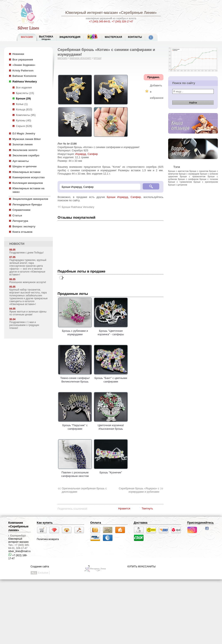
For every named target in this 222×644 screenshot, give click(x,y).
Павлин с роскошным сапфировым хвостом (75, 473)
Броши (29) (23, 98)
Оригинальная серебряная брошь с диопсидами (84, 490)
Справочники (21, 210)
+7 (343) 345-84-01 (100, 22)
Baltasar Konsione (24, 76)
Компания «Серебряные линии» (18, 526)
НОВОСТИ (17, 244)
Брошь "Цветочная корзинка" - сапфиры (111, 331)
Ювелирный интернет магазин (18, 540)
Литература (20, 221)
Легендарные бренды (27, 204)
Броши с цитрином (178, 185)
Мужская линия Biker (27, 139)
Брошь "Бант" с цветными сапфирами (111, 378)
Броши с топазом (209, 179)
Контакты (135, 37)
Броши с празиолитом (193, 176)
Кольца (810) (24, 109)
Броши (97, 58)
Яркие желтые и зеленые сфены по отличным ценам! (28, 313)
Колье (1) (22, 104)
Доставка (141, 523)
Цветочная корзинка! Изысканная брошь (111, 425)
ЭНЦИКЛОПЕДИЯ (70, 37)
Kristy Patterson (23, 71)
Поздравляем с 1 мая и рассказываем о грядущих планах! (24, 325)
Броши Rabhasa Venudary (78, 207)
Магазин (62, 58)
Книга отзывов (22, 232)
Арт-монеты (21, 161)
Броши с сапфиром (188, 179)
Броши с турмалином (180, 182)
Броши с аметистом (178, 171)
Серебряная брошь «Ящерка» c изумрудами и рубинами (139, 490)
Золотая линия (22, 144)
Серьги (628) (24, 126)
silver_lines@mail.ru (19, 551)
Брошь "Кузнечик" (111, 471)
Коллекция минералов (28, 183)
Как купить (45, 523)
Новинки (18, 54)
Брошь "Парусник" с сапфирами (75, 425)
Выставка (46, 38)
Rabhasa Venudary (25, 81)
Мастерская (113, 37)
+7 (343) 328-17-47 (122, 22)
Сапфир (93, 154)
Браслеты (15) (25, 93)
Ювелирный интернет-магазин (92, 13)
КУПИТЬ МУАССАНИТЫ (142, 567)
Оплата (96, 523)
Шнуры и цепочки (25, 166)
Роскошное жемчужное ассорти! (28, 282)
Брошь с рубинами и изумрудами (75, 331)
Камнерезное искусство (29, 177)
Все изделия (24, 87)
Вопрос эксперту (24, 226)
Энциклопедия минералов (30, 199)
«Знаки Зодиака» (24, 65)
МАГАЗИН (27, 37)
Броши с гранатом (199, 171)
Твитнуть (147, 508)
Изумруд (81, 154)
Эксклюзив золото (25, 150)
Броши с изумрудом (189, 174)
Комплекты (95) (26, 115)
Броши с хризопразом (206, 182)
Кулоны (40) (24, 120)
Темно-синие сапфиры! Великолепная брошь (75, 378)
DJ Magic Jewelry (24, 133)
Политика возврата (48, 539)
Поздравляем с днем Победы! (27, 253)
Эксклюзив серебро (26, 155)
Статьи (17, 215)
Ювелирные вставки (26, 172)
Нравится (124, 508)
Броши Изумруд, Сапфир (124, 197)
